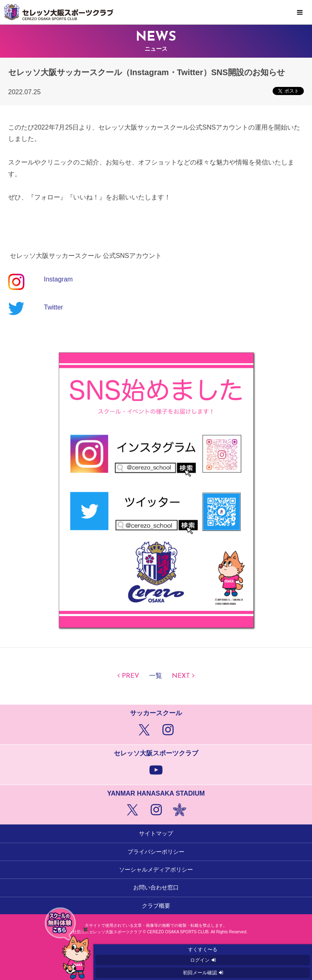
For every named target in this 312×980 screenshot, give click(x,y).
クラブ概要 (156, 906)
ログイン (200, 960)
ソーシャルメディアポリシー (156, 870)
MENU (300, 13)
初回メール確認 (200, 973)
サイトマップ (156, 833)
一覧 (156, 676)
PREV (131, 676)
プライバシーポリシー (156, 852)
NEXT (181, 676)
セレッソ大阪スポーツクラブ (156, 12)
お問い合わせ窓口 (156, 887)
